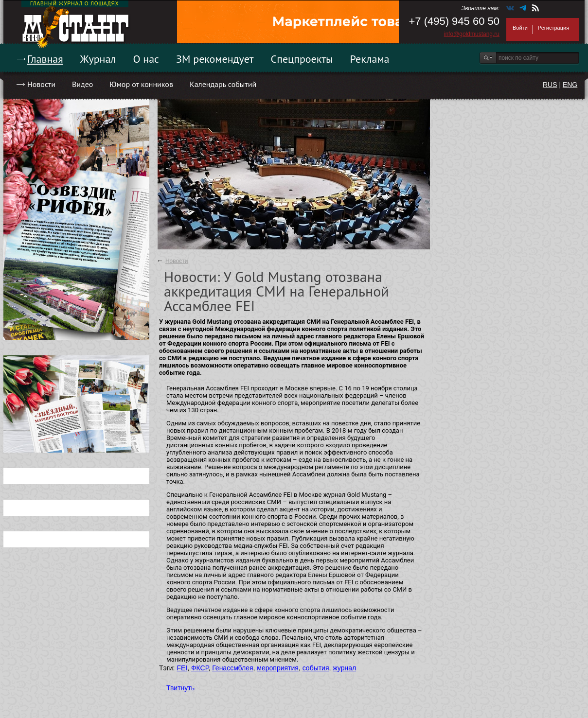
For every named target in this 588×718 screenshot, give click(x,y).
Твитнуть (180, 688)
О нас (146, 59)
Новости (41, 84)
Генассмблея (232, 668)
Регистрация (553, 28)
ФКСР (200, 668)
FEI (182, 668)
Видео (82, 84)
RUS (550, 85)
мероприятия (278, 668)
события (316, 668)
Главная (45, 59)
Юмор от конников (141, 84)
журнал (344, 668)
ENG (570, 85)
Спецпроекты (302, 59)
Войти (520, 28)
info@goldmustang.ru (472, 34)
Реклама (370, 59)
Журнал (98, 59)
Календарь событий (223, 84)
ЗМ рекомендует (215, 59)
